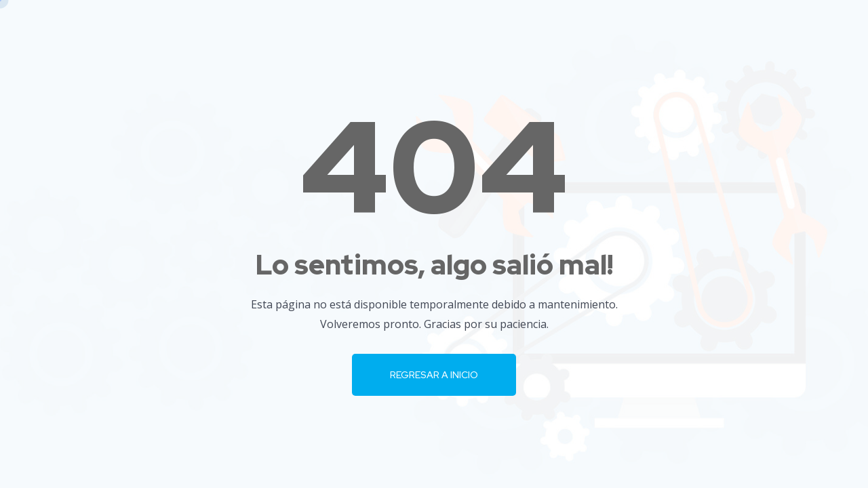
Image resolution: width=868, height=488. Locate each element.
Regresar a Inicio (434, 375)
